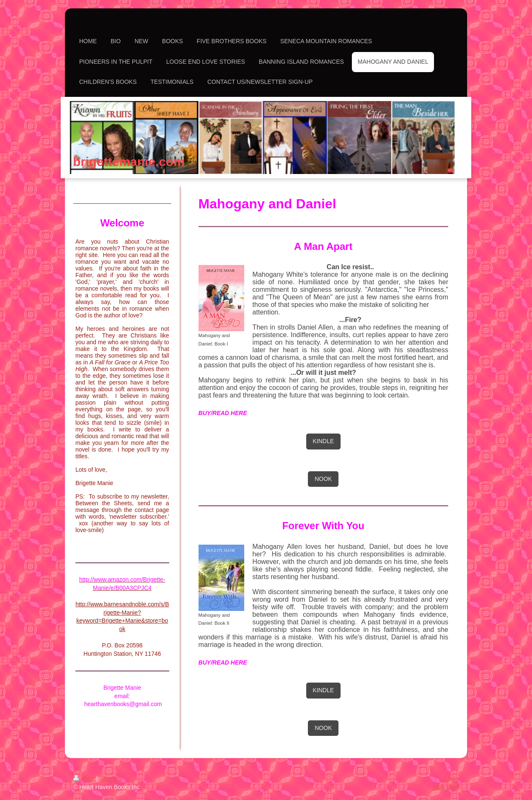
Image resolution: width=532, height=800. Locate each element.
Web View (445, 787)
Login (452, 779)
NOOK (323, 479)
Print (85, 779)
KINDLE (324, 441)
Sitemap (110, 779)
